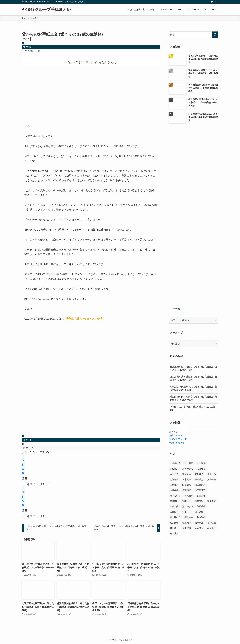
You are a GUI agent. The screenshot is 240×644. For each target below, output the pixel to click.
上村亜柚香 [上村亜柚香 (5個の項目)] (175, 463)
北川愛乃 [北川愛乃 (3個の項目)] (199, 474)
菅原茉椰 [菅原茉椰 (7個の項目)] (187, 523)
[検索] (216, 2)
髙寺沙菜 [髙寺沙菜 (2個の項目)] (174, 533)
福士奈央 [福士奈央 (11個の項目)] (189, 517)
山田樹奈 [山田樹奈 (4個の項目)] (187, 485)
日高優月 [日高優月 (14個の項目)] (189, 496)
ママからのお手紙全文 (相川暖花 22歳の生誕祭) (193, 408)
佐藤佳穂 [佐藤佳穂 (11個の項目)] (201, 469)
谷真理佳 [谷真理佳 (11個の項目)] (211, 523)
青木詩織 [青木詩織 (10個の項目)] (187, 528)
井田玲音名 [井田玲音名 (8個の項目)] (188, 469)
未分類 (27, 47)
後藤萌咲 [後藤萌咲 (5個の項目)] (187, 490)
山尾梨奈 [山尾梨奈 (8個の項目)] (174, 485)
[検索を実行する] (215, 35)
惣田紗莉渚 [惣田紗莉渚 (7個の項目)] (200, 490)
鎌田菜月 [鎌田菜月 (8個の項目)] (174, 528)
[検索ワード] (193, 35)
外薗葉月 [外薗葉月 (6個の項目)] (199, 479)
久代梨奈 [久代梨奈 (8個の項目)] (189, 463)
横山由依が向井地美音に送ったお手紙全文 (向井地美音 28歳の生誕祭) (193, 398)
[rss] (212, 2)
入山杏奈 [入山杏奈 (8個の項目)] (174, 474)
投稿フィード (175, 435)
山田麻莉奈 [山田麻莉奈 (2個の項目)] (200, 485)
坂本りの (28, 448)
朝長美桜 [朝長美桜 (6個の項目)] (201, 496)
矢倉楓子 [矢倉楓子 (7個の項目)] (174, 512)
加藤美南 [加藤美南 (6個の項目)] (187, 474)
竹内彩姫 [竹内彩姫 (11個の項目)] (201, 517)
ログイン (173, 432)
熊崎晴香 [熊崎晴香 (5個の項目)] (201, 506)
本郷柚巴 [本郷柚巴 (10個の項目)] (174, 501)
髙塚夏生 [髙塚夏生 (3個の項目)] (211, 528)
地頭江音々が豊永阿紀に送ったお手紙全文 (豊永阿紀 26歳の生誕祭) (193, 388)
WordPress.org (176, 443)
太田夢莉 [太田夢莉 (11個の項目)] (211, 479)
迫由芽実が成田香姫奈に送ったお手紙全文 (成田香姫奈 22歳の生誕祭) (193, 378)
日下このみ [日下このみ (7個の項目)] (175, 496)
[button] (23, 457)
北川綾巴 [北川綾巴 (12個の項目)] (211, 474)
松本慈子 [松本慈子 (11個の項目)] (187, 501)
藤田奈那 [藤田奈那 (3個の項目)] (199, 523)
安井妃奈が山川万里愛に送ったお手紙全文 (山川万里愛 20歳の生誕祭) (193, 368)
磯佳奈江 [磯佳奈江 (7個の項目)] (199, 512)
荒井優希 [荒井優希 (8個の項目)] (174, 523)
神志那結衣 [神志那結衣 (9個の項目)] (175, 517)
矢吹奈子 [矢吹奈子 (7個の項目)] (187, 512)
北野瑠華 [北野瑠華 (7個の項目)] (174, 479)
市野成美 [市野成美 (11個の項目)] (174, 490)
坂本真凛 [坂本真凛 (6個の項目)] (187, 479)
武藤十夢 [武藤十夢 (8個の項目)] (174, 506)
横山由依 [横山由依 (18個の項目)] (211, 501)
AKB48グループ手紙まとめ (46, 10)
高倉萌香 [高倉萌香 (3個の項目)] (199, 528)
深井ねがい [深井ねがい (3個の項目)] (188, 506)
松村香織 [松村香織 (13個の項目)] (199, 501)
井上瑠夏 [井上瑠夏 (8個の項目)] (201, 463)
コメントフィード (178, 439)
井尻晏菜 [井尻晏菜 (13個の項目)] (174, 469)
